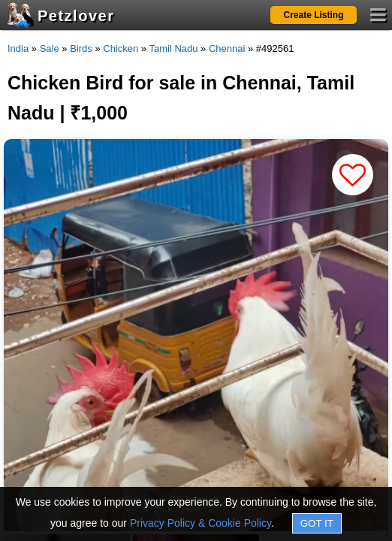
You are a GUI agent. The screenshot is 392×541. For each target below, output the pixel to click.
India (18, 48)
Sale (50, 48)
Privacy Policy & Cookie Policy (201, 523)
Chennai (227, 48)
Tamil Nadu (173, 48)
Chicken (121, 48)
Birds (81, 48)
